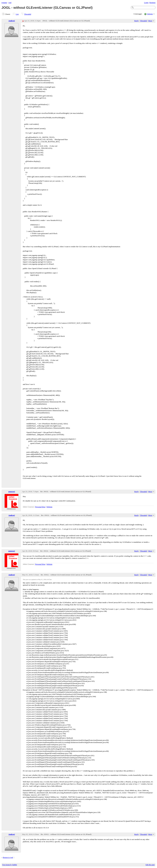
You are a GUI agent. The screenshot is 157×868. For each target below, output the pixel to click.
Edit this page (150, 865)
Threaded (28, 14)
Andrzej (12, 21)
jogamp (4, 3)
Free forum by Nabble (10, 865)
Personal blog (40, 507)
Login (146, 3)
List (17, 14)
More (150, 21)
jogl (10, 3)
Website (49, 507)
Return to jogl (8, 857)
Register (152, 3)
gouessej (12, 492)
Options (150, 14)
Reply (137, 21)
